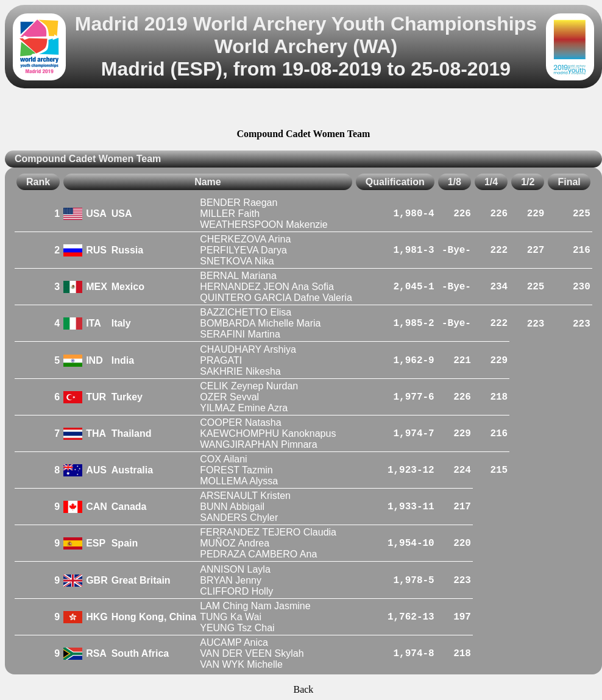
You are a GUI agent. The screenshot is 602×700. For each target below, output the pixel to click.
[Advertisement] (303, 110)
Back (303, 689)
